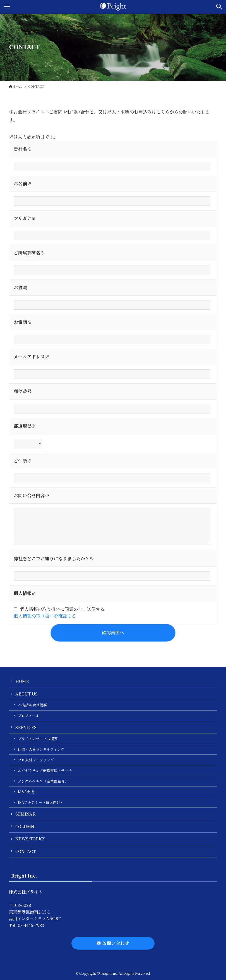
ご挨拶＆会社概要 (32, 705)
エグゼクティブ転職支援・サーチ (45, 770)
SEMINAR (26, 814)
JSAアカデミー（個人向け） (41, 802)
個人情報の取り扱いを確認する (45, 616)
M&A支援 (26, 792)
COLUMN (25, 826)
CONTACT (26, 851)
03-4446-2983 (31, 925)
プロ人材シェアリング (36, 760)
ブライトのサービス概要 (38, 739)
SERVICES (26, 727)
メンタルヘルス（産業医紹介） (43, 781)
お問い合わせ (113, 943)
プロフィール (29, 715)
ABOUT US (27, 694)
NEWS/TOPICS (30, 839)
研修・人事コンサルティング (41, 749)
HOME (22, 681)
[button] (219, 7)
